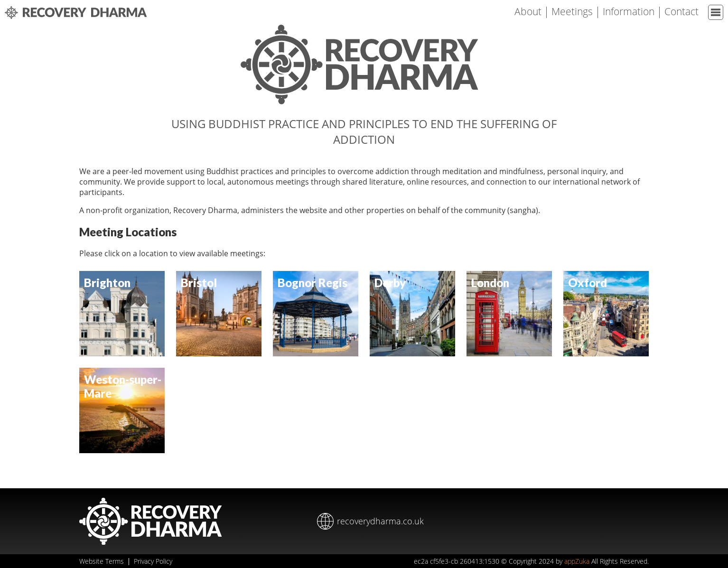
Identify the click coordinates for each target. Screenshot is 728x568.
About (528, 11)
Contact (681, 11)
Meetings (572, 11)
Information (629, 11)
